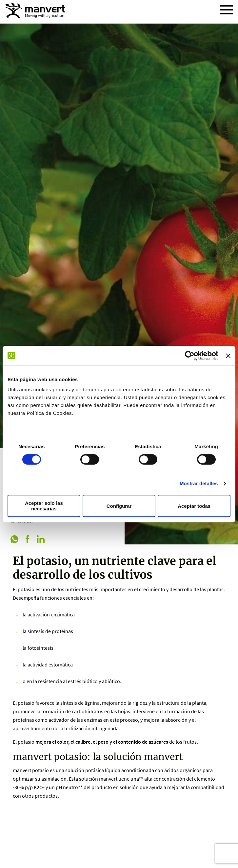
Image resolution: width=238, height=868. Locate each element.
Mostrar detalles (199, 483)
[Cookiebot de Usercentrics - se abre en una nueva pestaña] (190, 356)
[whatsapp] (14, 540)
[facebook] (28, 540)
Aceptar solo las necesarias (44, 506)
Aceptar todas (194, 506)
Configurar (119, 506)
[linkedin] (41, 540)
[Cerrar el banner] (228, 356)
